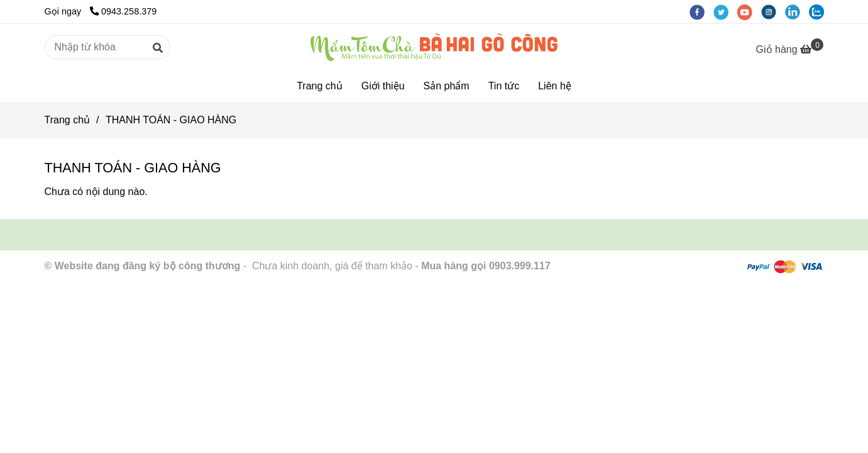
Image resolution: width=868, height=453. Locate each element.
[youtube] (749, 11)
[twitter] (725, 11)
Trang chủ (320, 86)
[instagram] (773, 11)
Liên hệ (555, 86)
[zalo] (820, 11)
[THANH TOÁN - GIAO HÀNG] (434, 47)
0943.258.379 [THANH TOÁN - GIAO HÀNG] (123, 11)
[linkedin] (797, 11)
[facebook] (701, 11)
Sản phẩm (447, 86)
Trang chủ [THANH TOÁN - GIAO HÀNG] (68, 120)
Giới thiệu (383, 86)
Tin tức (504, 86)
